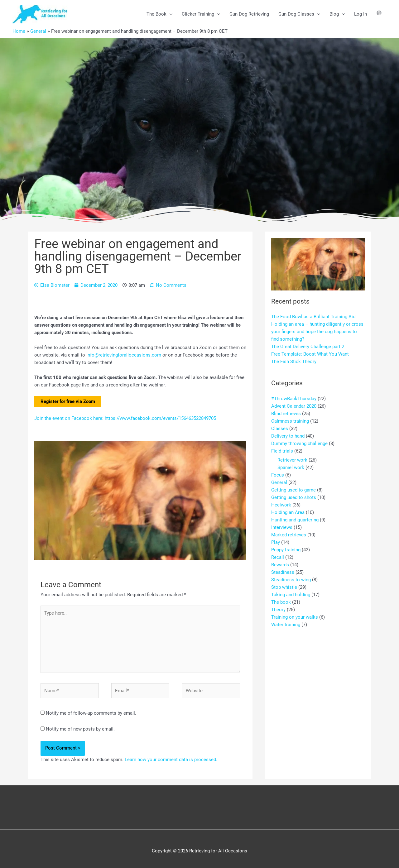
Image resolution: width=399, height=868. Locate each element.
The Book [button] (159, 14)
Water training (286, 625)
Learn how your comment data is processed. (171, 760)
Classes (280, 429)
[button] (169, 14)
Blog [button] (337, 14)
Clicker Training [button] (201, 14)
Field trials (282, 451)
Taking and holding (291, 595)
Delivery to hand (288, 436)
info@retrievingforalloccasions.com (124, 355)
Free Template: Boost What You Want (310, 354)
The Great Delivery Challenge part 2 (308, 347)
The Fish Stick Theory (294, 362)
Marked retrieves (289, 535)
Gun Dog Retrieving (249, 14)
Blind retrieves (286, 414)
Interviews (282, 527)
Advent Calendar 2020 (294, 406)
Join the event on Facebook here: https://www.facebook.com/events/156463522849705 (125, 418)
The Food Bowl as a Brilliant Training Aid (313, 317)
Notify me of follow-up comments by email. (91, 713)
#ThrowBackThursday (294, 399)
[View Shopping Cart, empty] (379, 14)
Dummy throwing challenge (299, 444)
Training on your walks (295, 617)
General (279, 482)
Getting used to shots (294, 497)
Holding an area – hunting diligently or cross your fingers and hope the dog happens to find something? (317, 332)
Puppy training (286, 550)
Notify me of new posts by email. (80, 729)
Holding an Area (288, 512)
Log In (361, 14)
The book (281, 602)
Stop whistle (284, 587)
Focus (278, 475)
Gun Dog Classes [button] (299, 14)
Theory (278, 610)
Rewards (280, 565)
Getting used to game (293, 490)
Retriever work (292, 460)
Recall (278, 557)
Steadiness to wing (291, 580)
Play (276, 542)
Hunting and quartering (295, 520)
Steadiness (283, 572)
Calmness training (290, 421)
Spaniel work (291, 468)
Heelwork (281, 505)
